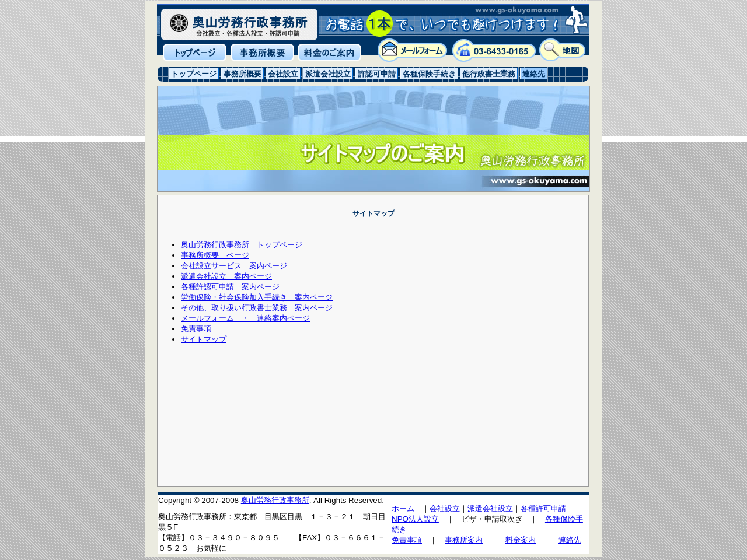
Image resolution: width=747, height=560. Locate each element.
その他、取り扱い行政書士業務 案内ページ (257, 308)
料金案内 (521, 540)
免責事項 (196, 329)
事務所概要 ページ (215, 255)
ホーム (403, 508)
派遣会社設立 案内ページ (226, 276)
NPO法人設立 (415, 519)
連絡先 (570, 540)
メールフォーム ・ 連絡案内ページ (245, 318)
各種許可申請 (543, 508)
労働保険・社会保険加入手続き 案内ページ (257, 297)
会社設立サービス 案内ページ (234, 266)
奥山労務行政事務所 (275, 500)
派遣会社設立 (490, 508)
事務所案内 (464, 540)
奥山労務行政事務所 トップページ (242, 245)
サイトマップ (204, 339)
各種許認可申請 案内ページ (230, 287)
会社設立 (445, 508)
